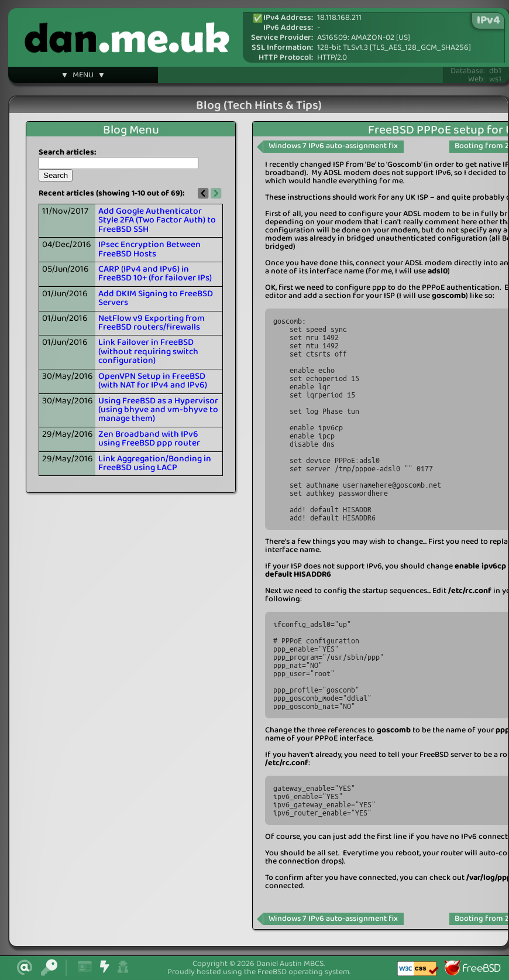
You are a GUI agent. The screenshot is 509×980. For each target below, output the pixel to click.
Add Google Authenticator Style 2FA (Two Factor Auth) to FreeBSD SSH (157, 220)
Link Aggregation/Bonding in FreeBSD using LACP (155, 463)
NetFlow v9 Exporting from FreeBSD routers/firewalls (152, 323)
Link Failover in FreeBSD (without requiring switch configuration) (148, 352)
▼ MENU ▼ (83, 77)
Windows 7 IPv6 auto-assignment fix (333, 146)
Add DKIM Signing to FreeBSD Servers (156, 298)
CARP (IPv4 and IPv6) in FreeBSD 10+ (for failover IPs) (155, 274)
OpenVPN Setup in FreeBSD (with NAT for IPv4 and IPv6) (153, 381)
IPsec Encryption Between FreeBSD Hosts (149, 249)
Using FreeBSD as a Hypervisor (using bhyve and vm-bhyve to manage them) (158, 410)
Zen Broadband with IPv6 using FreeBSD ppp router (149, 439)
